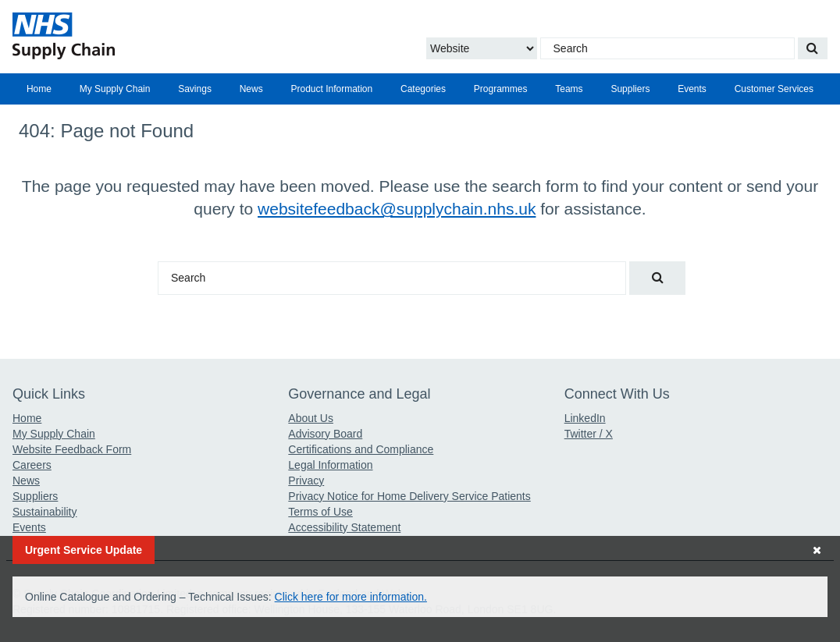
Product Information (331, 89)
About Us (311, 418)
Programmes (501, 89)
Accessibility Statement (344, 527)
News (251, 89)
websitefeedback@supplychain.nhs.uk (397, 209)
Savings (195, 89)
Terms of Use (320, 512)
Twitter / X (589, 434)
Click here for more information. (351, 597)
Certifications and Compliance (361, 449)
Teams (569, 89)
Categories (423, 89)
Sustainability (45, 512)
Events (692, 89)
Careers (32, 465)
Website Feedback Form (72, 449)
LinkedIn (585, 418)
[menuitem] (39, 89)
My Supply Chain (115, 89)
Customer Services (774, 89)
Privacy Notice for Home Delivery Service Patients (409, 496)
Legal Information (330, 465)
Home (39, 89)
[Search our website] (813, 48)
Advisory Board (325, 434)
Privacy (306, 481)
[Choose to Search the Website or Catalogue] (482, 48)
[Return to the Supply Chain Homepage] (144, 36)
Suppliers (630, 89)
